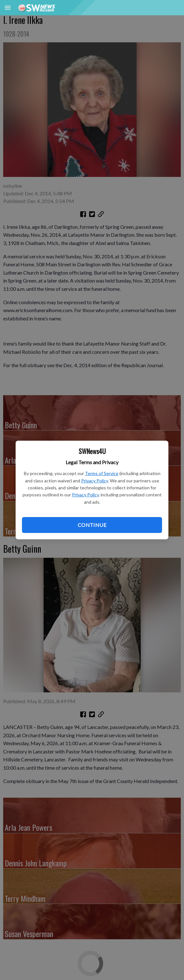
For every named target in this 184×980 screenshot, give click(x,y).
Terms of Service (102, 473)
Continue (92, 525)
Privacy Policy (95, 481)
